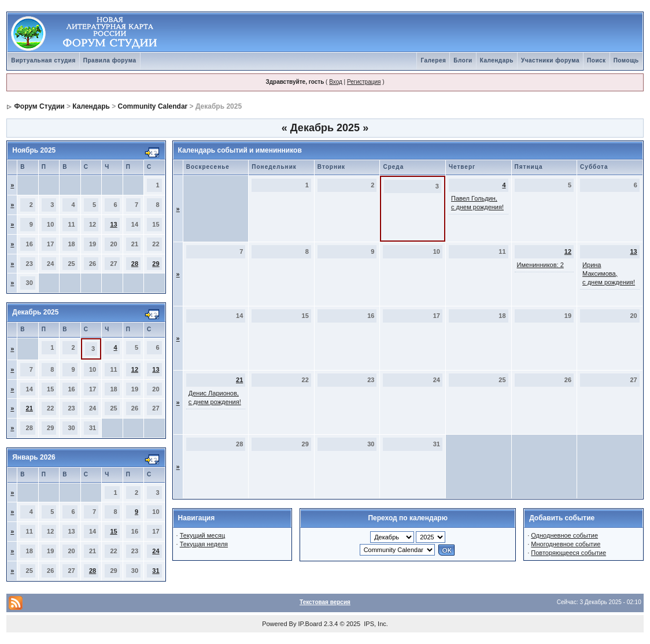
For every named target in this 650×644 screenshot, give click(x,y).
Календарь (497, 60)
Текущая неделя (204, 544)
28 (135, 264)
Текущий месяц (203, 535)
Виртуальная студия (43, 60)
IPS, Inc (375, 624)
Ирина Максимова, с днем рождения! (609, 273)
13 (113, 224)
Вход (336, 82)
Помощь (626, 60)
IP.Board (310, 624)
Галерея (433, 60)
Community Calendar (153, 106)
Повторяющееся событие (568, 553)
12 (135, 369)
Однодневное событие (564, 535)
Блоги (463, 60)
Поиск (597, 60)
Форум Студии (40, 106)
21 (29, 408)
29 (156, 264)
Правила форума (110, 60)
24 (156, 551)
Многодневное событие (566, 544)
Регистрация (364, 82)
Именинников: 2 (540, 265)
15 (113, 531)
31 (156, 571)
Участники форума (550, 60)
